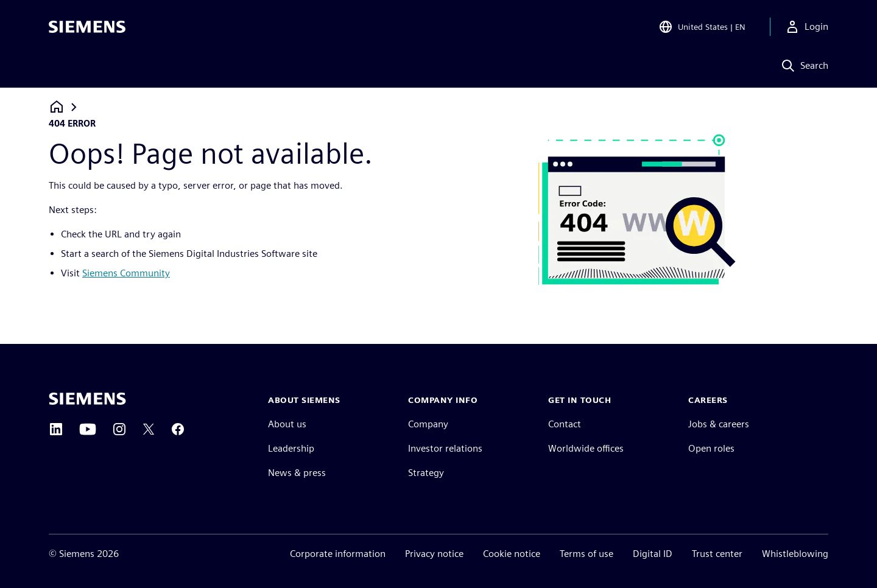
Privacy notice (434, 554)
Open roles (711, 448)
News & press (297, 473)
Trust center (717, 554)
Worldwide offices (586, 448)
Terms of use (586, 554)
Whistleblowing (795, 554)
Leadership (291, 448)
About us (287, 424)
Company (428, 424)
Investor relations (445, 448)
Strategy (426, 473)
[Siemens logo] (87, 27)
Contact (565, 424)
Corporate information (338, 554)
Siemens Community (126, 273)
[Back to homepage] (57, 107)
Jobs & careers (719, 424)
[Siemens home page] (87, 399)
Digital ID (653, 554)
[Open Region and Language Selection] (702, 27)
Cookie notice (512, 554)
